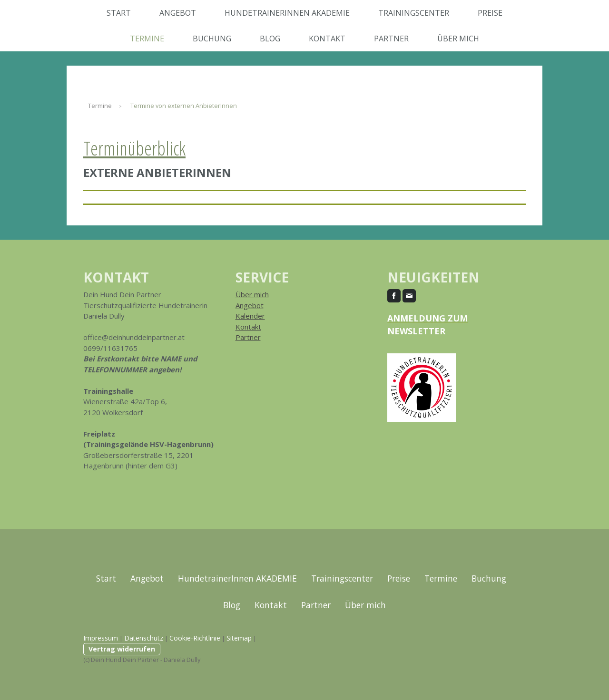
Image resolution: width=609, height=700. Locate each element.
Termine (147, 39)
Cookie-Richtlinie (195, 638)
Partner (391, 39)
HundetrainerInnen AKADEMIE (287, 13)
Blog (270, 39)
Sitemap (239, 638)
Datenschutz (144, 638)
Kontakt (327, 39)
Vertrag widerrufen (122, 649)
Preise (490, 13)
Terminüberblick (134, 148)
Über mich (458, 39)
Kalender (250, 316)
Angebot (178, 13)
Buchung (212, 39)
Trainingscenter (414, 13)
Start (119, 13)
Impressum (101, 638)
